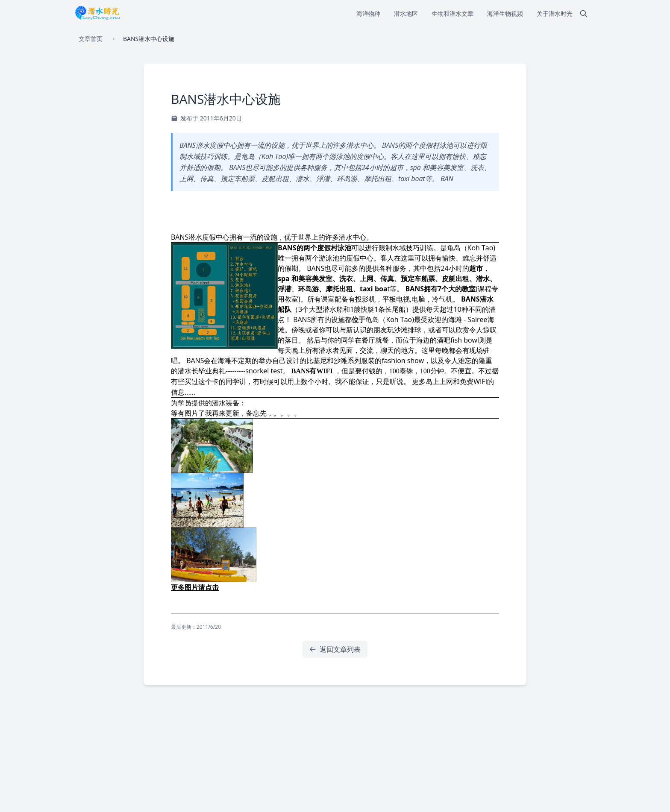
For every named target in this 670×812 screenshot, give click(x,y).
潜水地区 (406, 13)
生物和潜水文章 (453, 13)
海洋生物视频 (505, 13)
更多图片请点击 (195, 587)
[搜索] (584, 14)
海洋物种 (368, 13)
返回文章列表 (335, 649)
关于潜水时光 (555, 13)
